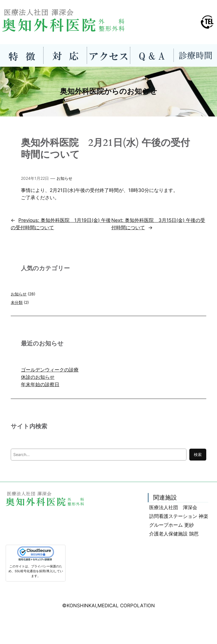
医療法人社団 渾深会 (173, 507)
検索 (198, 454)
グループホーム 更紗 (172, 525)
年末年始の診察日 (40, 384)
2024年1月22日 (35, 178)
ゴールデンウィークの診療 (50, 370)
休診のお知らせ (38, 377)
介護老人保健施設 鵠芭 (174, 534)
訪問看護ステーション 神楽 (179, 516)
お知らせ (64, 178)
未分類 (17, 302)
